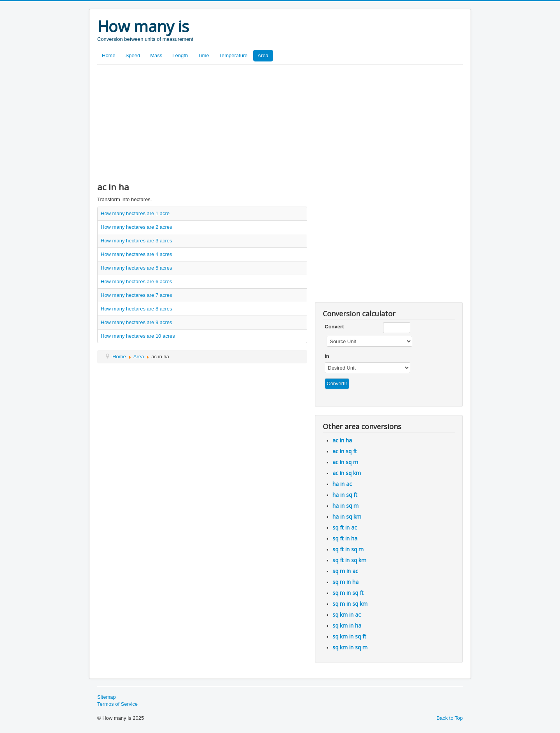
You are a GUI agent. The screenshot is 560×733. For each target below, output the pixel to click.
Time (203, 55)
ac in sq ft (345, 451)
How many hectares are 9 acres (136, 322)
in (327, 356)
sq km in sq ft (349, 636)
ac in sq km (347, 473)
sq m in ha (346, 582)
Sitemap (107, 697)
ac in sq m (345, 462)
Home (109, 55)
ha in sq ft (345, 495)
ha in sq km (347, 516)
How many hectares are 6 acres (136, 281)
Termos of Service (117, 704)
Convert (334, 327)
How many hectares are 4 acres (136, 254)
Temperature (234, 55)
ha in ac (342, 484)
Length (180, 55)
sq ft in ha (345, 538)
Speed (133, 55)
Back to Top (450, 718)
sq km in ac (347, 615)
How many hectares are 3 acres (136, 241)
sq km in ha (347, 625)
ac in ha (342, 440)
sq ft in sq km (349, 560)
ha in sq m (346, 506)
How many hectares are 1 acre (135, 213)
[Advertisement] (280, 123)
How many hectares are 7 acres (136, 295)
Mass (156, 55)
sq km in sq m (350, 647)
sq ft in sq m (348, 549)
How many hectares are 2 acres (136, 227)
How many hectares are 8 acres (136, 309)
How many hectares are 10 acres (138, 336)
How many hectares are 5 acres (136, 268)
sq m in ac (345, 571)
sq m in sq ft (348, 593)
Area (263, 55)
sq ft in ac (345, 527)
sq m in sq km (350, 604)
